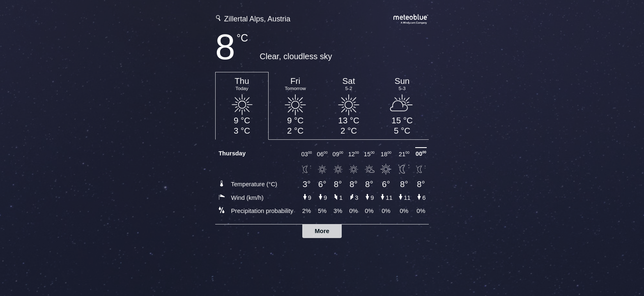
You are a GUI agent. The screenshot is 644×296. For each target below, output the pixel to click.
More (322, 231)
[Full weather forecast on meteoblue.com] (411, 18)
